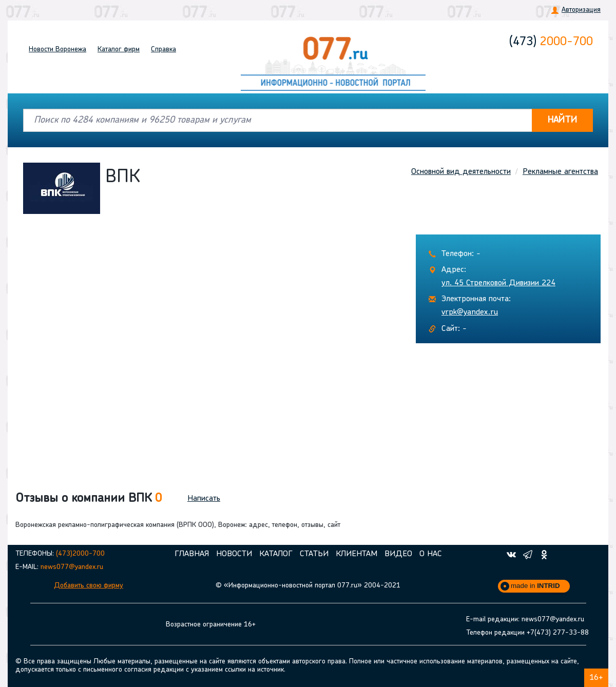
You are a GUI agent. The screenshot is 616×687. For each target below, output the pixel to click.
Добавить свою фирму (89, 586)
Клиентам (357, 554)
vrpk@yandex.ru (470, 312)
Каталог (119, 50)
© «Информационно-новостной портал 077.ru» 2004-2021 (308, 586)
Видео (398, 554)
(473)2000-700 (80, 554)
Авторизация (581, 10)
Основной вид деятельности (461, 172)
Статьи (314, 554)
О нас (431, 554)
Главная (192, 554)
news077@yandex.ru (72, 567)
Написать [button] (204, 499)
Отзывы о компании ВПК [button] (89, 499)
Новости (57, 50)
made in (535, 586)
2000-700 (551, 42)
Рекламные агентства (560, 172)
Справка (163, 50)
